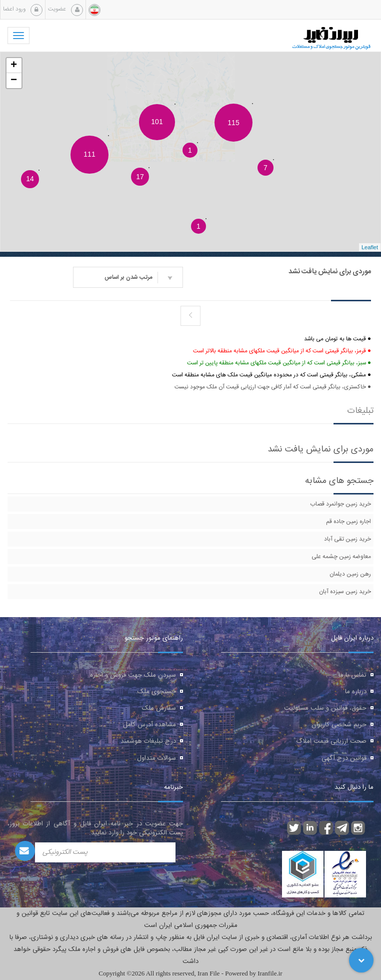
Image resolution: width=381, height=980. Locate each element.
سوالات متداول (156, 758)
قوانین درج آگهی (344, 758)
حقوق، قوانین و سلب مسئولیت (325, 708)
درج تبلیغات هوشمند (148, 741)
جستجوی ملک (157, 692)
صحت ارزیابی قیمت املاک (331, 741)
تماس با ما (352, 675)
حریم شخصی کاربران (339, 725)
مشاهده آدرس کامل (149, 725)
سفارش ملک (159, 708)
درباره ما (356, 692)
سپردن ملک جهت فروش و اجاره (133, 675)
